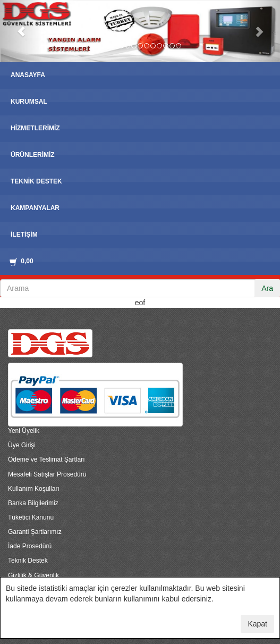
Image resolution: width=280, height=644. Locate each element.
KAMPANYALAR (35, 208)
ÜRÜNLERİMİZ (33, 155)
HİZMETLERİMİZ (35, 128)
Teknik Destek (28, 561)
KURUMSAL (29, 102)
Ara (267, 288)
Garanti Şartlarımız (35, 532)
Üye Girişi (22, 445)
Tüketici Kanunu (31, 517)
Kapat (257, 624)
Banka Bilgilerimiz (33, 503)
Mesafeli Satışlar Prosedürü (47, 474)
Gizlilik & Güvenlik (33, 575)
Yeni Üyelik (24, 431)
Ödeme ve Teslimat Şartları (46, 459)
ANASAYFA (28, 75)
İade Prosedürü (30, 546)
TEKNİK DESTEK (36, 181)
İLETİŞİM (24, 235)
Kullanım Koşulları (34, 489)
